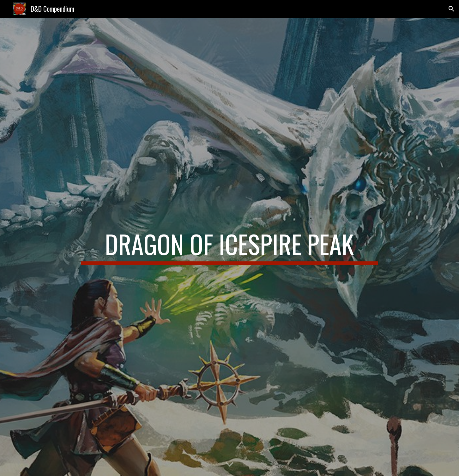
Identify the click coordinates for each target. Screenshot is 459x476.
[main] (229, 247)
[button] (451, 9)
